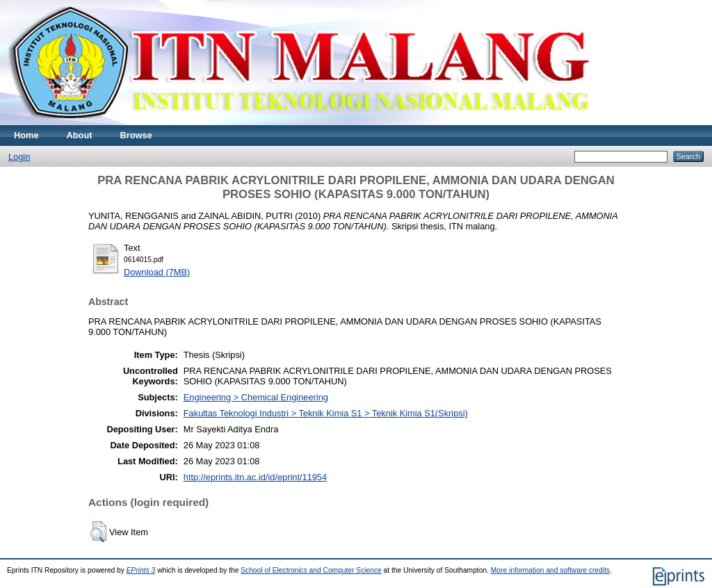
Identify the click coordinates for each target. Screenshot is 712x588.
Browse (136, 135)
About (80, 135)
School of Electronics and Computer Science (311, 570)
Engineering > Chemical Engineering (256, 397)
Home (26, 135)
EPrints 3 (141, 570)
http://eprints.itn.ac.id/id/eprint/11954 (255, 477)
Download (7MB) (157, 272)
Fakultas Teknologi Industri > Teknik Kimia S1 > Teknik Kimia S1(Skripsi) (326, 413)
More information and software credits (550, 570)
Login (19, 157)
